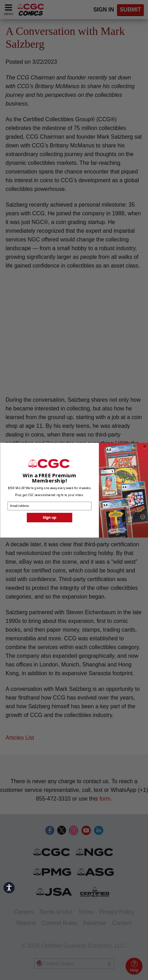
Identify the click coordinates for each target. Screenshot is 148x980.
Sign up (49, 517)
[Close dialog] (145, 446)
